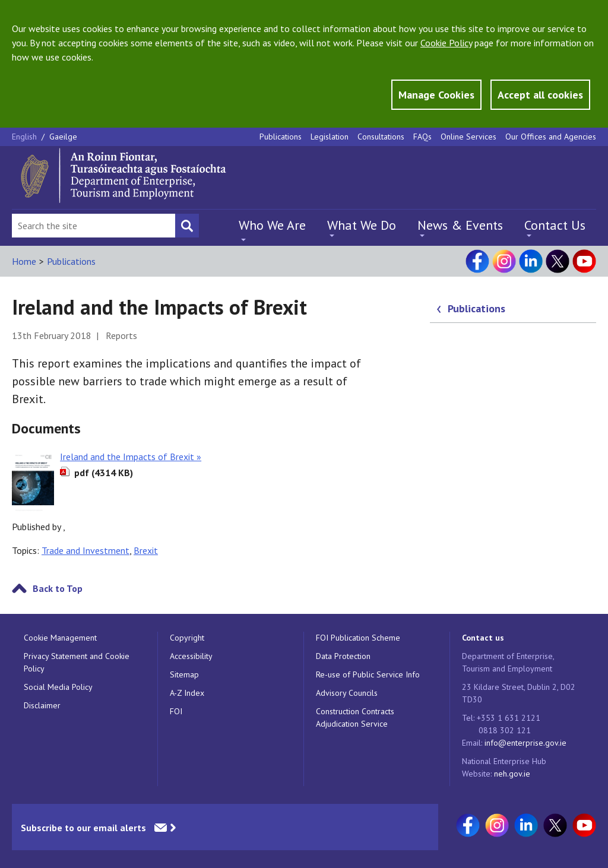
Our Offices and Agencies (551, 137)
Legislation (330, 137)
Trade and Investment (85, 550)
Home (24, 261)
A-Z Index (187, 693)
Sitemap (184, 674)
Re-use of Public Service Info (368, 674)
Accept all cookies (540, 95)
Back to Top (58, 588)
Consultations (381, 137)
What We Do (362, 225)
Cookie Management (60, 638)
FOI (176, 711)
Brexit (146, 550)
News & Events (460, 225)
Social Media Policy (58, 687)
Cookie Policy (446, 43)
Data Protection (343, 656)
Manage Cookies (436, 95)
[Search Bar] (94, 226)
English (26, 137)
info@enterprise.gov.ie (525, 743)
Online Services (468, 137)
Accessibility (191, 656)
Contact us (483, 638)
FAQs (422, 137)
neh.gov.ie (512, 774)
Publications (281, 137)
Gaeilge (63, 137)
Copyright (187, 638)
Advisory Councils (347, 693)
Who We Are (272, 225)
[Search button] (187, 226)
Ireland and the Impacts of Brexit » (131, 457)
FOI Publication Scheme (358, 638)
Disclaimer (42, 705)
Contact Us (555, 225)
